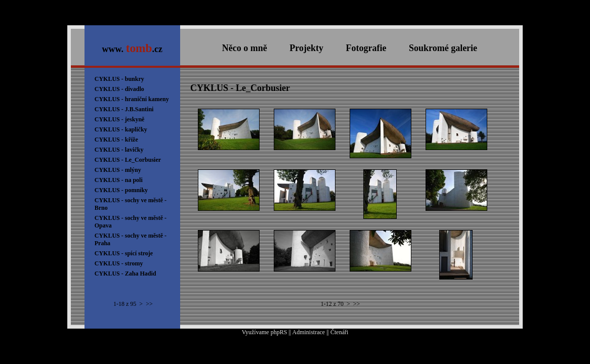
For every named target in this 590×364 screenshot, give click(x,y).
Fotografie (366, 48)
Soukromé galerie (443, 48)
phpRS (279, 332)
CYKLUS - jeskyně (120, 119)
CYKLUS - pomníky (121, 190)
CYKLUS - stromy (119, 263)
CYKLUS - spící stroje (124, 253)
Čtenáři (339, 332)
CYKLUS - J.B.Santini (124, 109)
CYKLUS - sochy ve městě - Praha (131, 239)
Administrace (309, 332)
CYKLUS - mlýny (118, 170)
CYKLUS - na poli (119, 180)
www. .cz (132, 49)
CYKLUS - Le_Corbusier (128, 160)
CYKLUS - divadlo (119, 89)
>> (149, 304)
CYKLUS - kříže (116, 140)
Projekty (306, 48)
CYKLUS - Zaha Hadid (125, 274)
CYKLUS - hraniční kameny (132, 99)
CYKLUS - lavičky (119, 150)
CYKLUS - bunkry (119, 79)
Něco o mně (245, 48)
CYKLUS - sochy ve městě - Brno (131, 204)
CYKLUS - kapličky (121, 129)
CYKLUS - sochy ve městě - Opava (131, 222)
